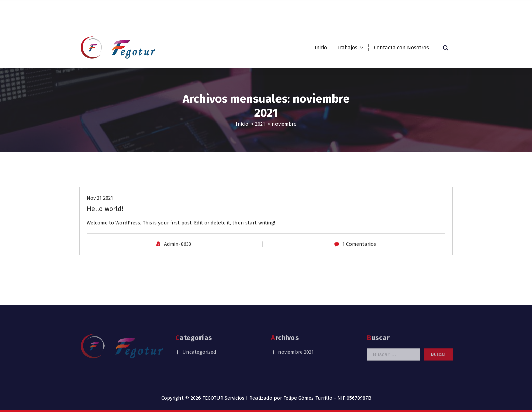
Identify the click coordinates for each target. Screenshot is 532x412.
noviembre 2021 (296, 343)
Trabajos (347, 48)
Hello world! (105, 215)
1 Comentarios (359, 250)
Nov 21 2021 (100, 204)
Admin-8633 (177, 250)
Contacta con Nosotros (401, 48)
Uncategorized (199, 343)
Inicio (321, 48)
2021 (260, 124)
